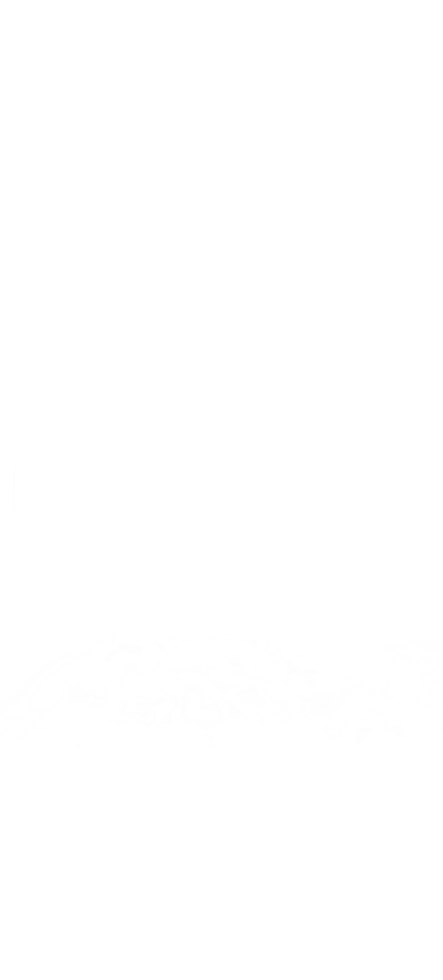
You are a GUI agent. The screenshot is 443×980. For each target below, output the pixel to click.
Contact (367, 122)
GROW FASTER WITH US (14, 492)
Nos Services (267, 122)
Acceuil (165, 122)
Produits (321, 122)
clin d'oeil (211, 122)
